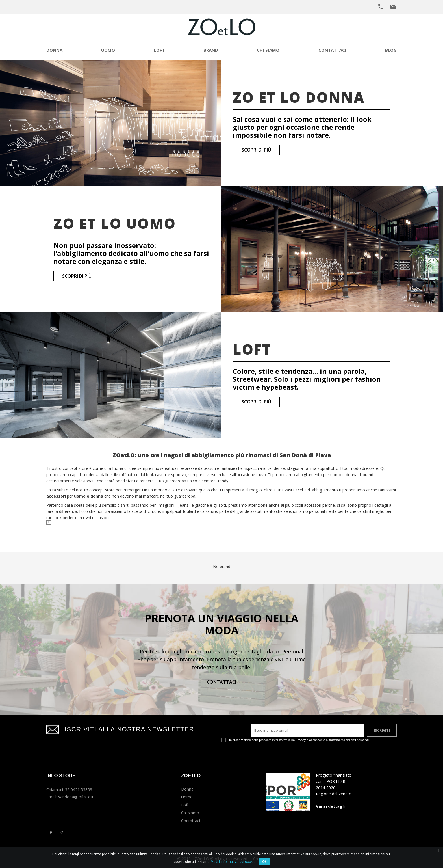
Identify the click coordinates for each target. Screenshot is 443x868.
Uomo (187, 797)
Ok (264, 862)
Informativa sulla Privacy (289, 740)
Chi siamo (190, 813)
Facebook (51, 832)
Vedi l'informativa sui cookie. (234, 862)
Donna (187, 789)
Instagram (62, 832)
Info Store (61, 776)
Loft (185, 805)
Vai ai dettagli (330, 806)
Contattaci (221, 682)
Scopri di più (256, 150)
